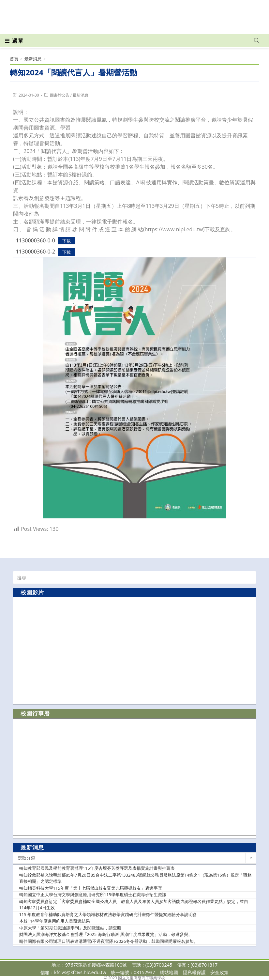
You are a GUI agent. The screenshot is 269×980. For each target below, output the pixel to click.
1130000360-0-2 (36, 252)
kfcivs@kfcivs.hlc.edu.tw (80, 972)
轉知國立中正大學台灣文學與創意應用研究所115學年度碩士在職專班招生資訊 (93, 895)
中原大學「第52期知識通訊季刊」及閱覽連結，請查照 (70, 928)
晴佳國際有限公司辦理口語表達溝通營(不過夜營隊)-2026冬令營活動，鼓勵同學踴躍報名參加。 (109, 941)
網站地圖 (169, 972)
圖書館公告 (60, 95)
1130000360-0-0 (36, 240)
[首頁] (14, 59)
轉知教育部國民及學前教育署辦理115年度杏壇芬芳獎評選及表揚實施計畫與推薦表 (97, 868)
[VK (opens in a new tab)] (248, 14)
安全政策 (219, 972)
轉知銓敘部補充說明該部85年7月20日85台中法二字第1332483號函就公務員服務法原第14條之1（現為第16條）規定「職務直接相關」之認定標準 (135, 878)
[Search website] (257, 41)
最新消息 (81, 95)
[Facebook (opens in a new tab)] (219, 14)
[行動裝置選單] (14, 41)
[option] (134, 650)
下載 (67, 241)
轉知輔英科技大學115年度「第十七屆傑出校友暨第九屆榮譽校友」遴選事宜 (91, 888)
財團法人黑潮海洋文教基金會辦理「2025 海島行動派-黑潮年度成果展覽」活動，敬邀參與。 (106, 934)
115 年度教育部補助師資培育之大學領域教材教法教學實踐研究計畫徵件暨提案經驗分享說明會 (108, 914)
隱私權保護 (194, 972)
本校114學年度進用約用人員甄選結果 (55, 921)
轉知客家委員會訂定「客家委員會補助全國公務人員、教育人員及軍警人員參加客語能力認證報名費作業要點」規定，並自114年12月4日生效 (134, 905)
